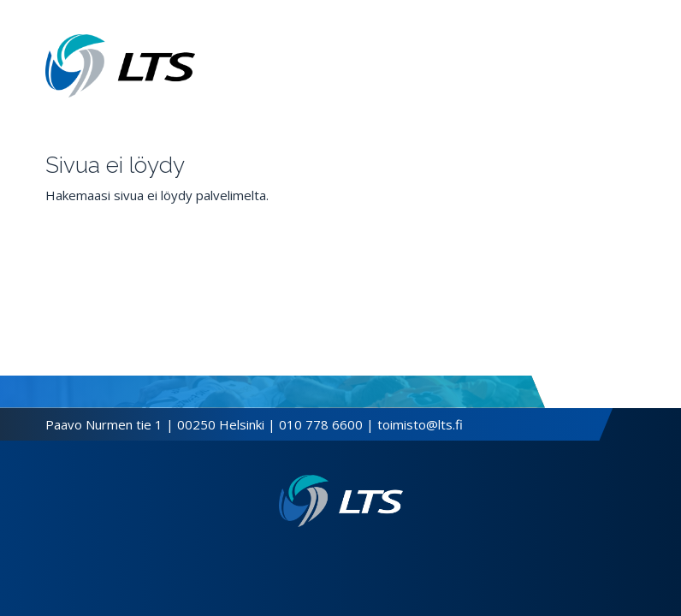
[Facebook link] (320, 554)
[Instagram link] (347, 554)
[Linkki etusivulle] (341, 501)
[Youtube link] (361, 554)
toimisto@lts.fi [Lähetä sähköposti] (420, 424)
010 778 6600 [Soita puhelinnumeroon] (321, 424)
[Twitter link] (334, 554)
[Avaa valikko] (631, 66)
